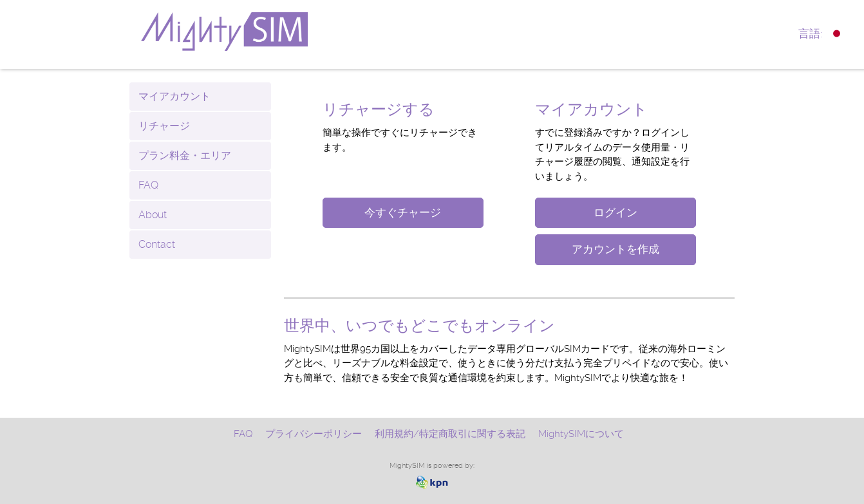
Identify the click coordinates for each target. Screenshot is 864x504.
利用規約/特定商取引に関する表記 (450, 434)
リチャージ (164, 126)
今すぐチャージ (403, 212)
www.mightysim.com (256, 32)
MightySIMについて (581, 434)
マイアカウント (174, 96)
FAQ (148, 185)
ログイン (615, 212)
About (153, 215)
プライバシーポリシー (314, 434)
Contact (157, 244)
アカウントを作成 (615, 249)
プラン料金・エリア (185, 155)
